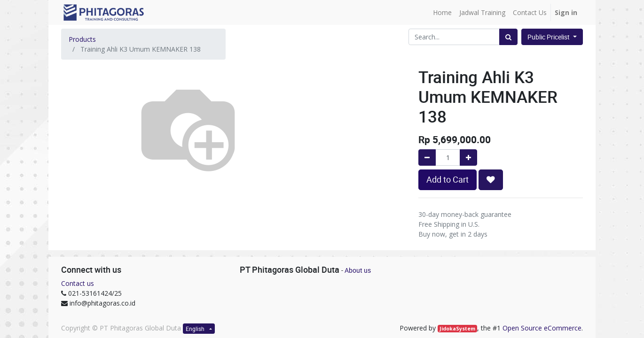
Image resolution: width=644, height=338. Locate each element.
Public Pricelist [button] (549, 37)
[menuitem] (442, 12)
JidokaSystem (457, 329)
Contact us (78, 283)
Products (82, 39)
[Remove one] (427, 157)
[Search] (508, 37)
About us (358, 270)
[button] (491, 180)
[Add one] (468, 157)
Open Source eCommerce (542, 328)
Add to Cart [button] (448, 180)
